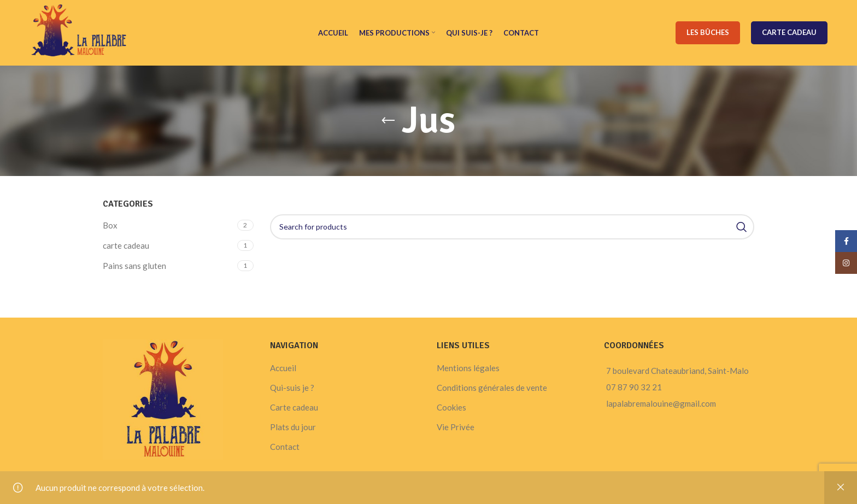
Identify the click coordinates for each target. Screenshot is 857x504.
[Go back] (388, 121)
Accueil (283, 368)
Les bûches (708, 32)
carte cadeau (126, 245)
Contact (285, 447)
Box (110, 225)
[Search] (512, 227)
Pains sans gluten (134, 266)
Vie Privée (456, 427)
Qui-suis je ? (292, 388)
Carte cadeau (789, 32)
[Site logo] (79, 32)
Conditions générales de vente (492, 388)
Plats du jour (293, 427)
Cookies (451, 407)
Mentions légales (468, 368)
